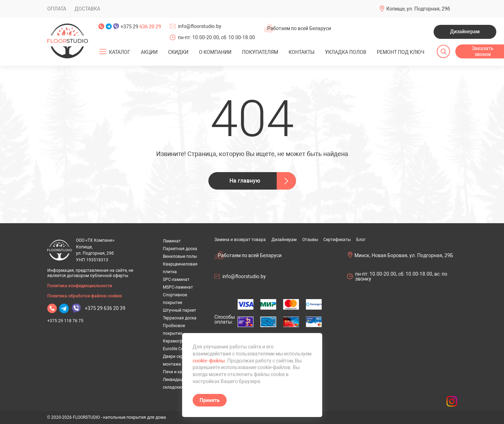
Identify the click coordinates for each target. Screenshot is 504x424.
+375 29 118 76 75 (65, 321)
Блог (361, 240)
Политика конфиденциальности (80, 286)
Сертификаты (337, 240)
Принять (210, 400)
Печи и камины (178, 372)
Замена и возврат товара (240, 240)
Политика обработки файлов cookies (85, 296)
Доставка (87, 9)
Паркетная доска (180, 249)
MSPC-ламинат (178, 287)
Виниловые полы (180, 256)
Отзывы (310, 240)
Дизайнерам (465, 31)
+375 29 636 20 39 (105, 308)
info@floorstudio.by (200, 26)
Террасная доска (180, 318)
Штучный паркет (179, 310)
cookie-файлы (209, 361)
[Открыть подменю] (103, 52)
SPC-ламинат (176, 280)
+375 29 (141, 27)
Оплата (57, 9)
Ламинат (172, 241)
